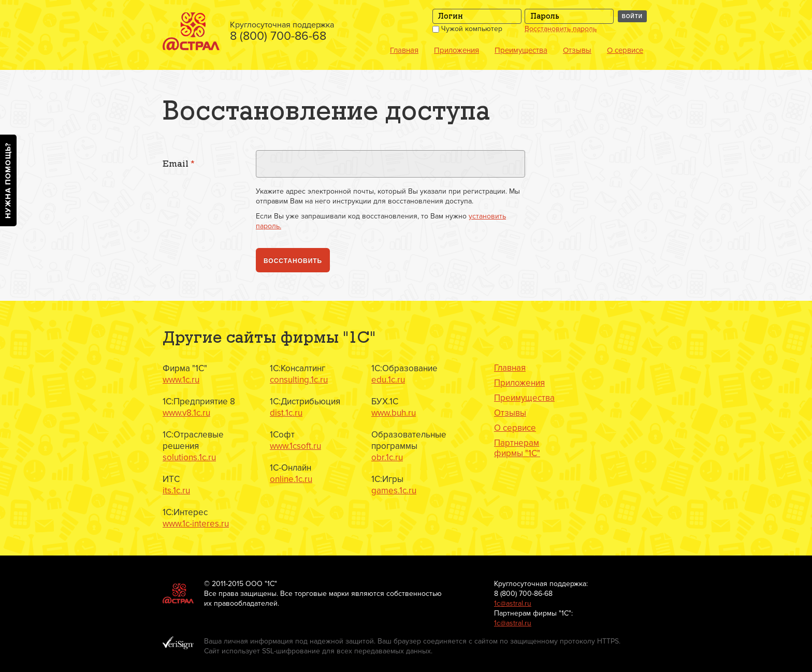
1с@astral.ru (513, 603)
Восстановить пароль (561, 29)
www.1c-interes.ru (196, 524)
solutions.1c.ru (189, 457)
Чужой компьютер (467, 29)
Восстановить (293, 261)
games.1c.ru (394, 491)
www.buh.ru (394, 413)
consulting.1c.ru (299, 380)
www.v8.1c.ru (186, 413)
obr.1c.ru (387, 457)
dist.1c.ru (286, 413)
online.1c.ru (291, 479)
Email (179, 164)
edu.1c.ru (388, 380)
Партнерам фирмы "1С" (517, 448)
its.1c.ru (176, 491)
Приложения (456, 50)
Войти (632, 16)
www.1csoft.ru (295, 446)
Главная (404, 50)
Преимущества (521, 50)
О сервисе (625, 50)
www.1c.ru (181, 380)
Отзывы (577, 50)
